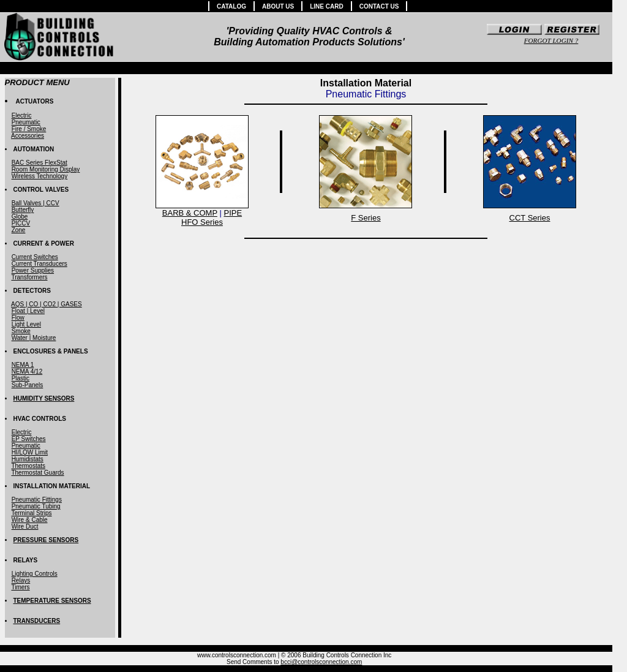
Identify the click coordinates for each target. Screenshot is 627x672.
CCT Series (530, 218)
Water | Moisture (34, 338)
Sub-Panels (28, 385)
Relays (21, 580)
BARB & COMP (190, 213)
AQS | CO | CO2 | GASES (47, 304)
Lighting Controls (35, 574)
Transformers (29, 277)
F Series (366, 218)
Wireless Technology (40, 176)
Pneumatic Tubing (36, 506)
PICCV (21, 223)
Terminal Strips (31, 513)
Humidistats (28, 459)
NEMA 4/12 (27, 372)
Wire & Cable (30, 520)
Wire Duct (25, 527)
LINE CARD (326, 6)
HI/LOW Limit (30, 452)
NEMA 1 (23, 365)
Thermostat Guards (37, 473)
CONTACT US (379, 6)
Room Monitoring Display (46, 169)
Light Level (26, 324)
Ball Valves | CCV (36, 203)
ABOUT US (278, 6)
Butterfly (23, 210)
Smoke (21, 331)
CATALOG (231, 6)
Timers (20, 587)
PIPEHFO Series (212, 217)
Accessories (28, 136)
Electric (22, 115)
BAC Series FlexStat (39, 163)
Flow (18, 318)
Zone (19, 230)
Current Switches (35, 257)
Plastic (21, 378)
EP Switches (29, 439)
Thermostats (28, 466)
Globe (20, 217)
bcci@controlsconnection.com (321, 662)
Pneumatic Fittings (37, 500)
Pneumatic (26, 122)
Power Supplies (33, 270)
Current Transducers (39, 264)
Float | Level (28, 311)
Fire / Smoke (29, 129)
